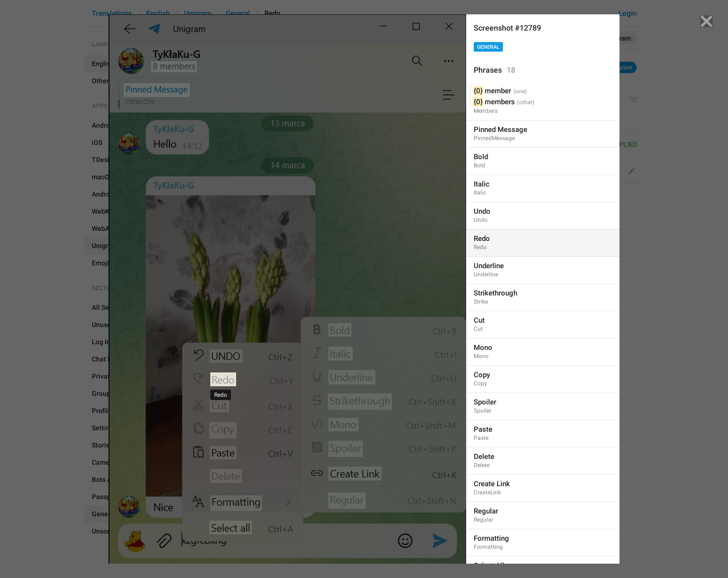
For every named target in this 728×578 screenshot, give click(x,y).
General (488, 47)
